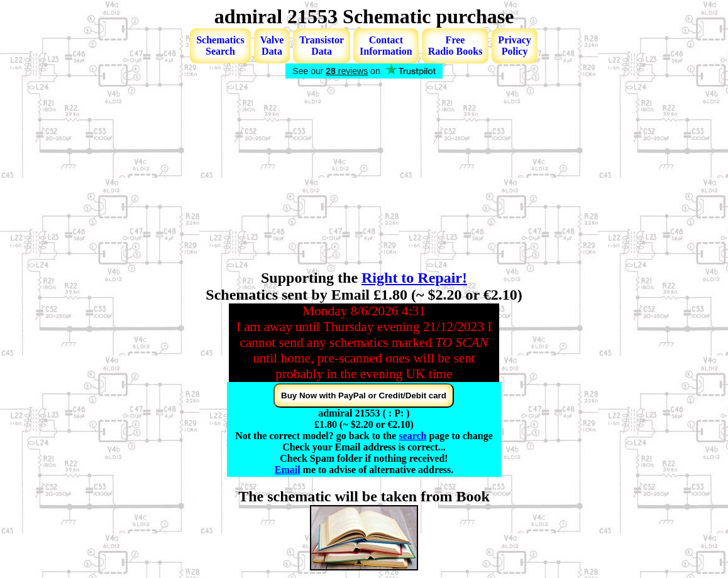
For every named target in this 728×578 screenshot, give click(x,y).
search (412, 436)
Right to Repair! (414, 278)
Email (288, 470)
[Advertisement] (364, 175)
